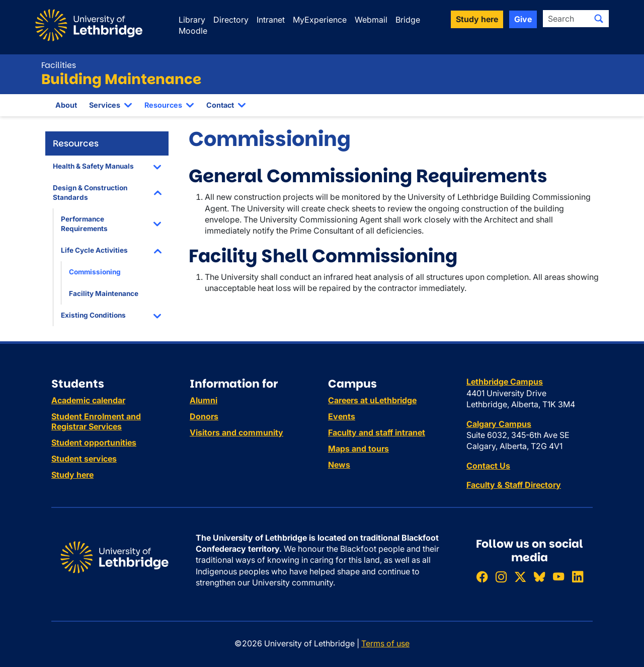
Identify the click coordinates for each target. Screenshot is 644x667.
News (339, 465)
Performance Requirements (84, 224)
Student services (84, 459)
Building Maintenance (121, 79)
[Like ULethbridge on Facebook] (482, 577)
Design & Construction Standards (90, 193)
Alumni (204, 400)
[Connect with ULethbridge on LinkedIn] (578, 577)
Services (105, 105)
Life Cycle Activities (94, 250)
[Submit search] (599, 19)
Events (342, 416)
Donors (204, 416)
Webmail (371, 20)
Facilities (59, 65)
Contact (220, 105)
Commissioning (95, 272)
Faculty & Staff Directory (514, 485)
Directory (231, 20)
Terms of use (385, 643)
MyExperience (320, 20)
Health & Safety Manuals (93, 166)
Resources (163, 105)
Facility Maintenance (104, 293)
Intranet (271, 20)
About (66, 105)
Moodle (193, 31)
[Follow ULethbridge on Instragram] (501, 577)
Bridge (408, 20)
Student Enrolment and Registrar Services (96, 421)
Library (192, 20)
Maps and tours (358, 449)
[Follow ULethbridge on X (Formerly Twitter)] (520, 577)
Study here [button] (477, 19)
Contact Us (488, 466)
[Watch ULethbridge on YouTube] (558, 577)
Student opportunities (94, 442)
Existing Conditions (93, 315)
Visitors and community (236, 432)
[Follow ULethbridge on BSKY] (539, 577)
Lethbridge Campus (505, 382)
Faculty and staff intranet (377, 432)
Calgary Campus (499, 424)
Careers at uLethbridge (372, 400)
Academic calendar (88, 400)
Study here (72, 475)
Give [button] (523, 19)
